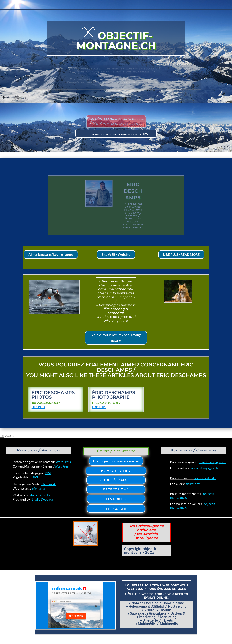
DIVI (48, 473)
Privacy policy (116, 471)
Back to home (116, 489)
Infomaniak (48, 484)
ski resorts (193, 484)
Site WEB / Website (116, 254)
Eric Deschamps (41, 402)
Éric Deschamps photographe (114, 395)
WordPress (63, 462)
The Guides (116, 509)
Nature (55, 402)
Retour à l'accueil (116, 480)
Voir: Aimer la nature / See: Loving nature (116, 338)
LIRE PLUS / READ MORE (181, 254)
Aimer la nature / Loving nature (51, 254)
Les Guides (116, 499)
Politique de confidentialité (116, 461)
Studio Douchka (40, 495)
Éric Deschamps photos (53, 395)
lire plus (38, 407)
